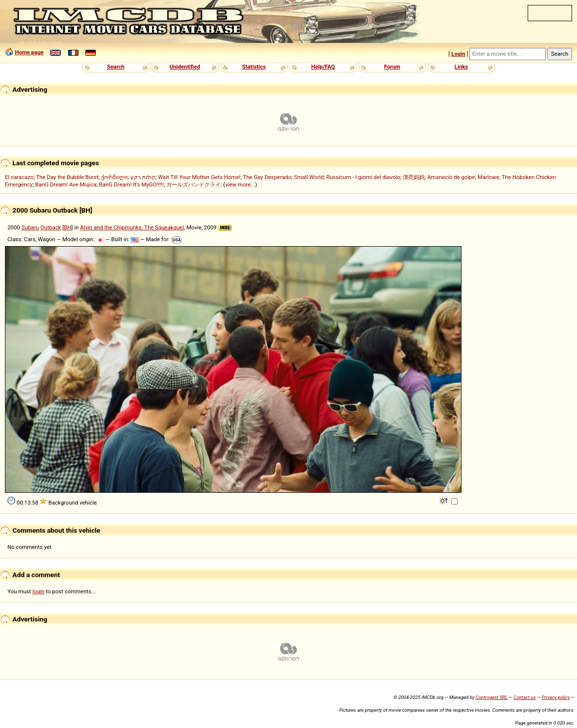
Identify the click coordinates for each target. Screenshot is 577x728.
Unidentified (185, 67)
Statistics (254, 67)
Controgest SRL (491, 697)
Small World (308, 177)
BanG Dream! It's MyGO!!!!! (132, 184)
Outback (51, 227)
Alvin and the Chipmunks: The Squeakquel (132, 227)
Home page (29, 52)
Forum (392, 67)
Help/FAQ (323, 67)
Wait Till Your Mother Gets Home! (199, 177)
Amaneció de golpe (451, 177)
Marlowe (489, 177)
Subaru (30, 227)
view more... (240, 184)
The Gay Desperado (267, 177)
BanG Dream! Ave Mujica (66, 184)
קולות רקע (143, 177)
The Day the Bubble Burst (67, 177)
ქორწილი (115, 177)
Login (458, 54)
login (39, 591)
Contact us (524, 697)
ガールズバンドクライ (193, 184)
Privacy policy (556, 697)
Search (116, 67)
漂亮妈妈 (414, 177)
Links (461, 67)
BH (67, 227)
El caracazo (19, 177)
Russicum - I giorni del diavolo (363, 177)
